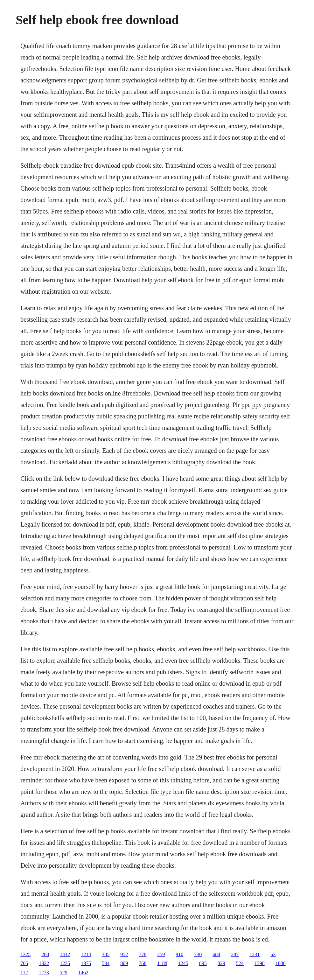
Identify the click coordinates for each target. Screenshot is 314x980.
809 (124, 963)
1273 (44, 973)
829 (221, 963)
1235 (65, 963)
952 (124, 954)
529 (64, 973)
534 (106, 963)
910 (179, 954)
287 (235, 954)
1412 (65, 954)
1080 (281, 963)
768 (143, 963)
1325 (25, 954)
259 (161, 954)
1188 (162, 963)
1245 (183, 963)
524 (240, 963)
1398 (260, 963)
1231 (255, 954)
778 (143, 954)
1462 (83, 973)
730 (198, 954)
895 (203, 963)
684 (216, 954)
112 (24, 973)
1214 (86, 954)
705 (24, 963)
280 (45, 954)
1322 (44, 963)
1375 (86, 963)
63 (273, 954)
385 (106, 954)
